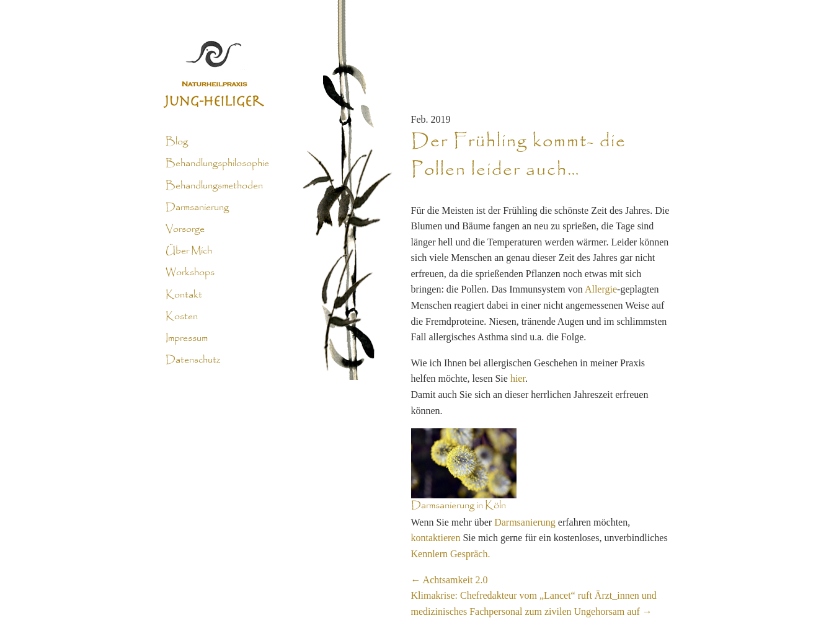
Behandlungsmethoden (214, 185)
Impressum (187, 338)
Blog (177, 142)
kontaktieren (436, 538)
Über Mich (189, 251)
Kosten (182, 317)
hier (518, 378)
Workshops (190, 273)
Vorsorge (185, 229)
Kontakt (184, 294)
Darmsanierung (197, 208)
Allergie (601, 289)
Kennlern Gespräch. (451, 554)
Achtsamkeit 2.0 (450, 580)
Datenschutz (193, 360)
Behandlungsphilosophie (217, 164)
